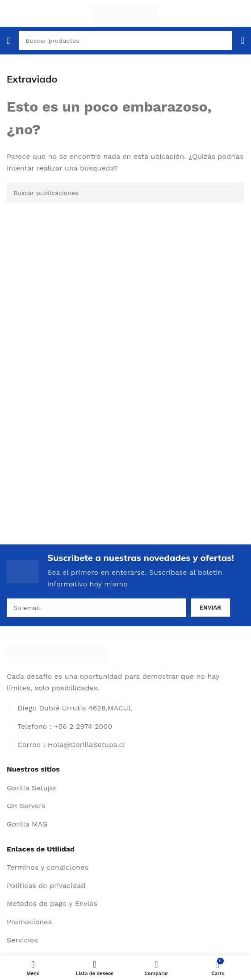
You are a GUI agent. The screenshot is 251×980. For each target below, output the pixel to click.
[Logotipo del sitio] (125, 13)
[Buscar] (125, 193)
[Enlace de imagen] (57, 652)
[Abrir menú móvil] (8, 41)
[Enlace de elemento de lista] (125, 788)
